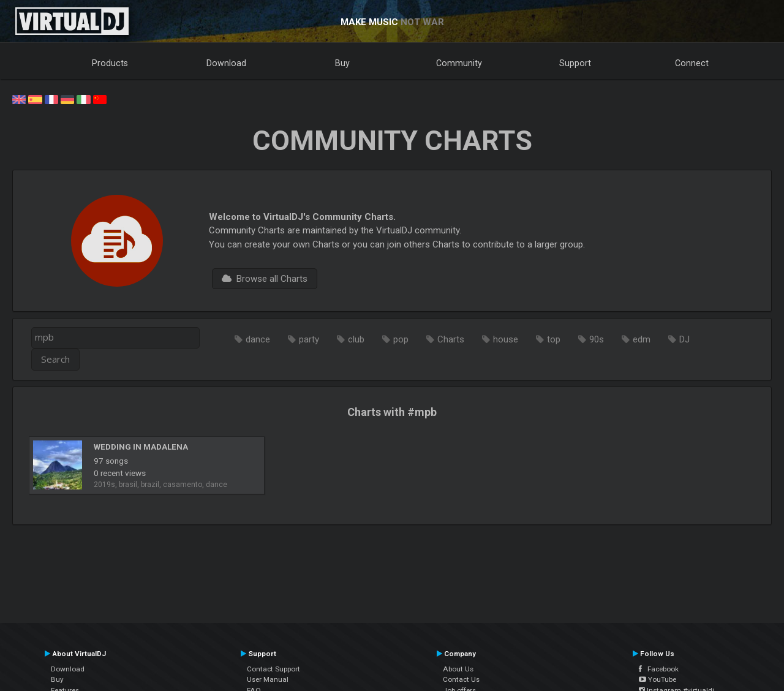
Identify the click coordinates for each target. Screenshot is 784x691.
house (506, 339)
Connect (692, 63)
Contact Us (461, 679)
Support (575, 63)
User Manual (268, 679)
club (356, 339)
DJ (684, 339)
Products (110, 63)
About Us (458, 669)
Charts (451, 339)
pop (401, 339)
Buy (342, 63)
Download (226, 63)
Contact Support (273, 669)
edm (642, 339)
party (309, 339)
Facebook (659, 669)
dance (258, 339)
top (554, 339)
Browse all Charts (265, 279)
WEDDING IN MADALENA (141, 447)
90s (597, 339)
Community (459, 63)
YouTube (658, 679)
